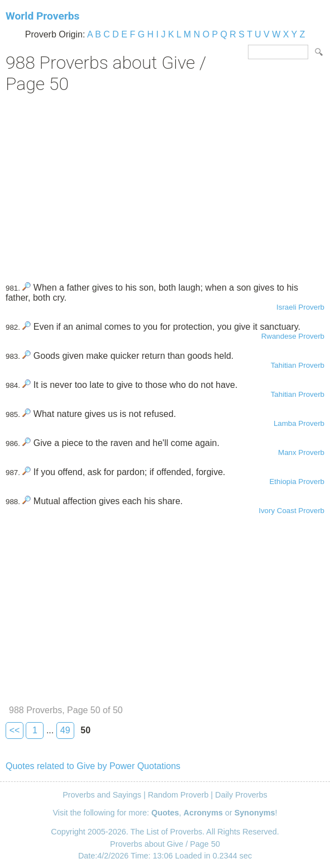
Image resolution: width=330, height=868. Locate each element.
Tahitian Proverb (298, 365)
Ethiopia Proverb (297, 482)
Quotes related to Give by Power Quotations (93, 766)
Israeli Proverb (300, 307)
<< (15, 730)
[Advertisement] (165, 184)
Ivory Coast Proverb (291, 511)
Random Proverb (178, 795)
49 (65, 730)
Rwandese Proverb (293, 336)
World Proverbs (42, 16)
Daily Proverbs (241, 795)
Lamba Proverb (299, 423)
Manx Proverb (301, 452)
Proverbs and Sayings (102, 795)
